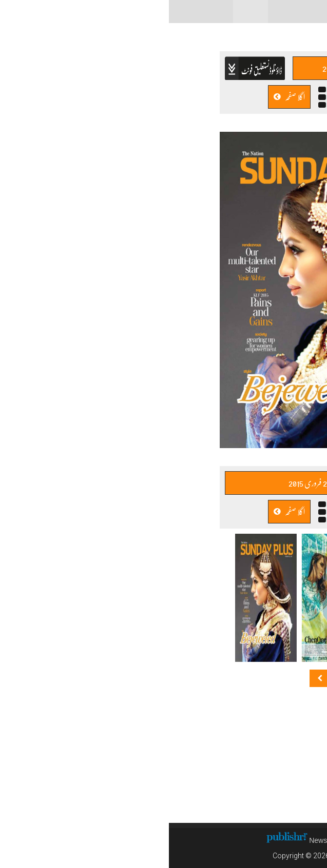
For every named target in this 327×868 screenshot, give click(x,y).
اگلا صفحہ (120, 97)
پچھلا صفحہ (206, 97)
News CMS (159, 840)
